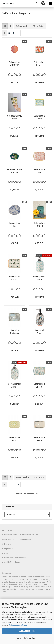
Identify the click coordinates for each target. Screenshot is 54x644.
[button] (5, 26)
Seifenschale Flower (39, 64)
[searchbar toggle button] (36, 4)
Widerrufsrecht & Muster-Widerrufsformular (21, 535)
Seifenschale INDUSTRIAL (15, 64)
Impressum (9, 549)
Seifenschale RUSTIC (39, 224)
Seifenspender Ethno (39, 332)
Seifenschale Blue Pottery (15, 171)
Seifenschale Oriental (39, 385)
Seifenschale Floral (39, 171)
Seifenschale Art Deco (15, 117)
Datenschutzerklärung (18, 625)
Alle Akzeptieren (27, 631)
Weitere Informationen (27, 638)
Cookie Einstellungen (12, 562)
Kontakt (7, 544)
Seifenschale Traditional (15, 332)
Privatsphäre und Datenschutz (16, 558)
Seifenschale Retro (39, 117)
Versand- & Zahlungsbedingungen (17, 540)
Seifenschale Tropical (15, 278)
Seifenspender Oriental (15, 385)
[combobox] (22, 26)
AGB (6, 553)
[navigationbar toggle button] (50, 4)
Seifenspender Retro (39, 278)
